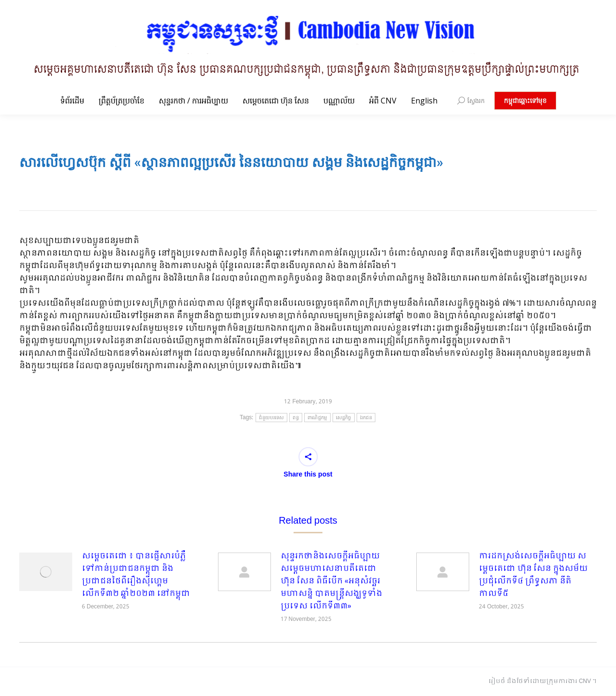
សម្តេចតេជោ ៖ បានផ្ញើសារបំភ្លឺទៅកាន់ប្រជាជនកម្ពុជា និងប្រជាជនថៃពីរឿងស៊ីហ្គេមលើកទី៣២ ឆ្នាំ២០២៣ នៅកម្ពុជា (136, 575)
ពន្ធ (296, 418)
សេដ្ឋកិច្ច (344, 418)
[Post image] (46, 572)
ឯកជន (366, 418)
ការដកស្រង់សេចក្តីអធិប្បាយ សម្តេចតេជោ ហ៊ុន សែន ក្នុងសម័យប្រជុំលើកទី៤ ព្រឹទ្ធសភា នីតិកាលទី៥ (533, 575)
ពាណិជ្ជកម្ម (317, 418)
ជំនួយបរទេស (271, 418)
